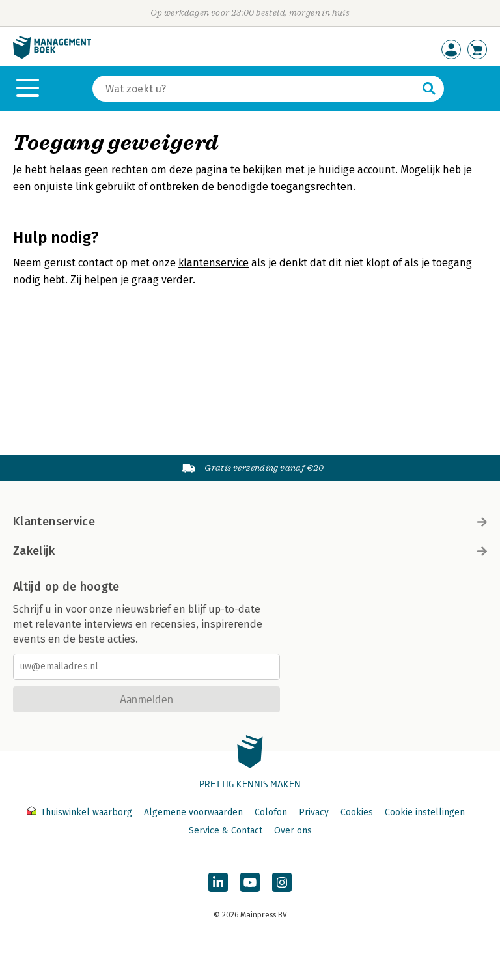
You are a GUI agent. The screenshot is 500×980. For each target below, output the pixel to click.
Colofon (271, 812)
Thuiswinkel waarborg (81, 812)
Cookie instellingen (425, 812)
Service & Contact (226, 831)
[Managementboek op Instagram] (282, 882)
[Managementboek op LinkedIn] (218, 882)
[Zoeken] (255, 89)
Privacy (314, 812)
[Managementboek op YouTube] (250, 882)
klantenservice (214, 263)
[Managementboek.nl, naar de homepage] (52, 56)
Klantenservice (250, 522)
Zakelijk (250, 551)
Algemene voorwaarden (193, 812)
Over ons (293, 831)
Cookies (357, 812)
